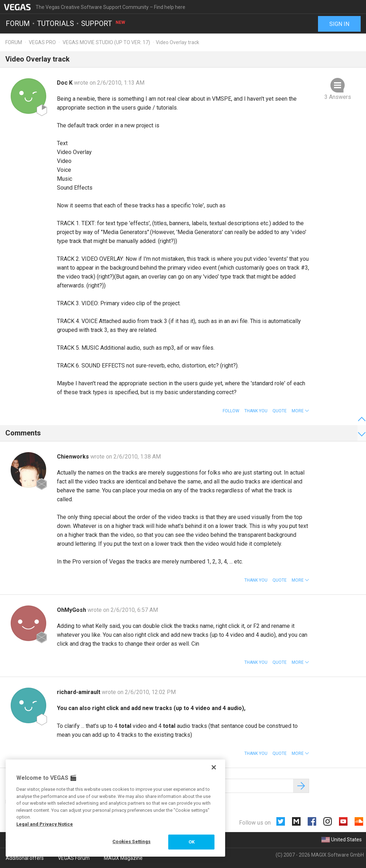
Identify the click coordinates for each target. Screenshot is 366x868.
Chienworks (74, 457)
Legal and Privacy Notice (45, 824)
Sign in (339, 24)
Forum (18, 23)
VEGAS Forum (74, 858)
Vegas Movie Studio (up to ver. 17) (106, 42)
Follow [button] (231, 411)
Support (104, 23)
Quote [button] (280, 411)
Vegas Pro (42, 42)
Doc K (65, 83)
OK (192, 842)
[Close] (214, 767)
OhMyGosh (72, 610)
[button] (300, 411)
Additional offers (25, 858)
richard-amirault (79, 692)
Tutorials (55, 23)
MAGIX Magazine (123, 858)
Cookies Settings (131, 841)
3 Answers (338, 97)
